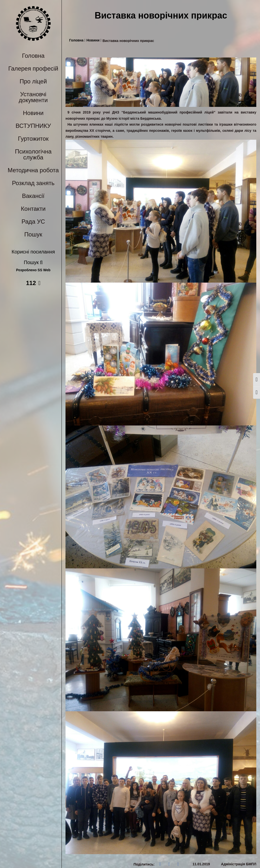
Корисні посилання (33, 252)
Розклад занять (33, 183)
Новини (33, 113)
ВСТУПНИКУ (33, 126)
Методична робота (33, 170)
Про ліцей (33, 81)
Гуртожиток (33, 139)
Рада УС (33, 222)
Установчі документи (33, 97)
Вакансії (33, 196)
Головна (33, 56)
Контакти (33, 209)
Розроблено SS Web (33, 270)
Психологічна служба (33, 154)
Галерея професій (33, 68)
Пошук (33, 234)
